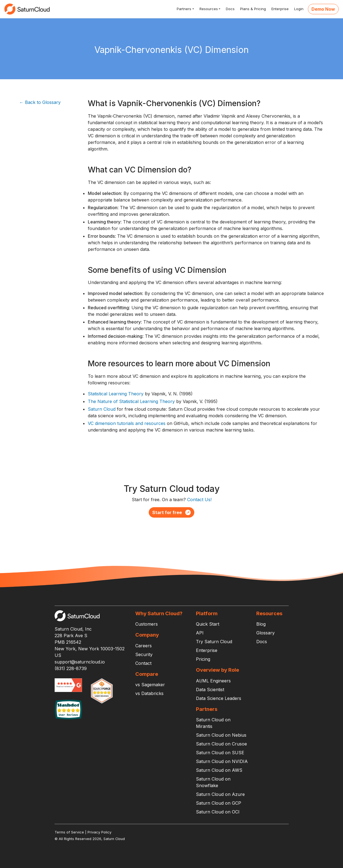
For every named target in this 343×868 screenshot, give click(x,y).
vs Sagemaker (150, 685)
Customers (147, 624)
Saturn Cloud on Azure (220, 794)
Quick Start (208, 624)
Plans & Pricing (252, 9)
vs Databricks (149, 693)
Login (298, 9)
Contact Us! (199, 500)
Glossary (265, 633)
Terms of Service (69, 832)
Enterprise (279, 9)
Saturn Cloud (102, 409)
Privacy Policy (99, 832)
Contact (143, 663)
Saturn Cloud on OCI (218, 812)
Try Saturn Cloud (214, 642)
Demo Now (323, 9)
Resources (208, 9)
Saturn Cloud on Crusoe (221, 744)
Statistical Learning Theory (116, 394)
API (200, 633)
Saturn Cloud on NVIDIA (222, 761)
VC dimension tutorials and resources (127, 423)
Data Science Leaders (219, 698)
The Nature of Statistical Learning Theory (131, 401)
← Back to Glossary (40, 102)
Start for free (171, 512)
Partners (183, 9)
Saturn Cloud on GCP (219, 803)
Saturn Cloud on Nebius (221, 735)
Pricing (203, 659)
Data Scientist (210, 690)
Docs (230, 9)
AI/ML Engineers (213, 681)
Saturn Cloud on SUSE (220, 753)
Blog (261, 624)
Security (144, 654)
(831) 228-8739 (71, 668)
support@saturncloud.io (80, 662)
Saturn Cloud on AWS (219, 770)
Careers (144, 646)
